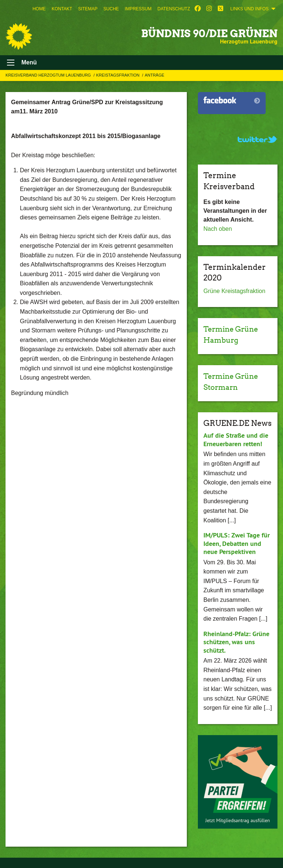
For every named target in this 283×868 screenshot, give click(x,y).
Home (39, 9)
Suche (111, 9)
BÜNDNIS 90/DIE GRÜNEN (209, 33)
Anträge (155, 75)
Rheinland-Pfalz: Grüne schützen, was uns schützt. (236, 641)
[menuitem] (39, 9)
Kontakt (62, 9)
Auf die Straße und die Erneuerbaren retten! (236, 439)
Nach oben (218, 229)
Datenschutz (174, 9)
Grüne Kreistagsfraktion (234, 291)
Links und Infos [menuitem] (249, 9)
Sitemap (88, 9)
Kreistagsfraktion (118, 75)
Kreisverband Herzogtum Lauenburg (49, 75)
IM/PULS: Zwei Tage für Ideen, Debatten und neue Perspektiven (237, 543)
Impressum (138, 9)
